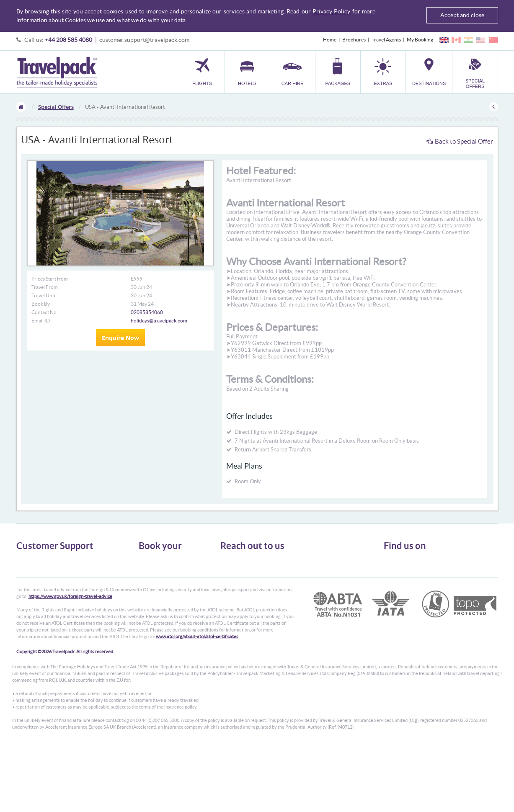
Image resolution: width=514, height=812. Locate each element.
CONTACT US (234, 618)
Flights (146, 560)
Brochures (354, 40)
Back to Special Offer (460, 141)
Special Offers (56, 107)
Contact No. (45, 312)
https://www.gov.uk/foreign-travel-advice (70, 661)
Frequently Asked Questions (47, 590)
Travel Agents (386, 40)
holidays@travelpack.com (159, 321)
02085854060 (147, 312)
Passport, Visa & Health (41, 575)
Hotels (146, 568)
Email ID (41, 321)
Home (330, 40)
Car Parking (151, 598)
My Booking (420, 40)
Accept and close (462, 15)
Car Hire (148, 575)
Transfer (148, 590)
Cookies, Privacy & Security (46, 583)
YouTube (400, 589)
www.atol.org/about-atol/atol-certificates (197, 701)
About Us (27, 560)
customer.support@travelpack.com (144, 40)
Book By (41, 304)
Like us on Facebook (412, 576)
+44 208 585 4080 (68, 40)
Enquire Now (120, 338)
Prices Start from (50, 279)
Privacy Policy (331, 11)
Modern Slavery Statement (45, 605)
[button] (383, 72)
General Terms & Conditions (47, 568)
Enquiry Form (32, 598)
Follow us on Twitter (412, 563)
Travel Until (44, 295)
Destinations (152, 605)
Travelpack (57, 72)
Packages (149, 583)
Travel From (45, 287)
